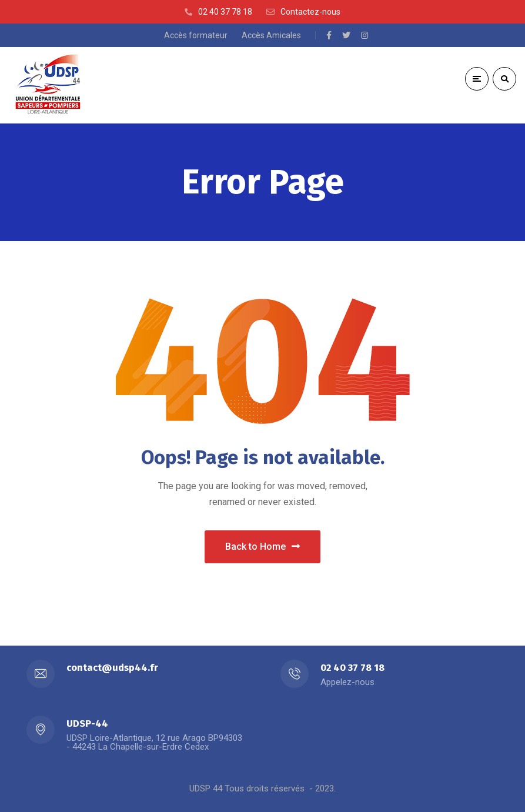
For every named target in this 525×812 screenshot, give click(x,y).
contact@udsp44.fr (112, 668)
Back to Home (262, 547)
